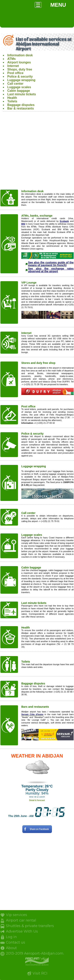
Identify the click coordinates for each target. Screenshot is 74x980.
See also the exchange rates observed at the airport (51, 270)
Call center (15, 84)
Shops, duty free (20, 69)
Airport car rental (21, 920)
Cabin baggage (19, 91)
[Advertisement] (37, 152)
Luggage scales (19, 87)
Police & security (20, 76)
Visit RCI (40, 973)
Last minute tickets (22, 94)
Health (12, 98)
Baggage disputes (21, 105)
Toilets (12, 101)
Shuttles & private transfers (30, 926)
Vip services (16, 915)
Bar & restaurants (21, 108)
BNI (23, 224)
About (11, 948)
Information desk (20, 55)
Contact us (15, 942)
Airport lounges (19, 62)
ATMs (11, 59)
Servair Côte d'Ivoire (32, 714)
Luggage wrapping (21, 80)
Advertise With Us (22, 931)
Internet (13, 66)
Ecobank (64, 221)
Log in (11, 937)
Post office (15, 73)
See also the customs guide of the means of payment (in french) (51, 264)
